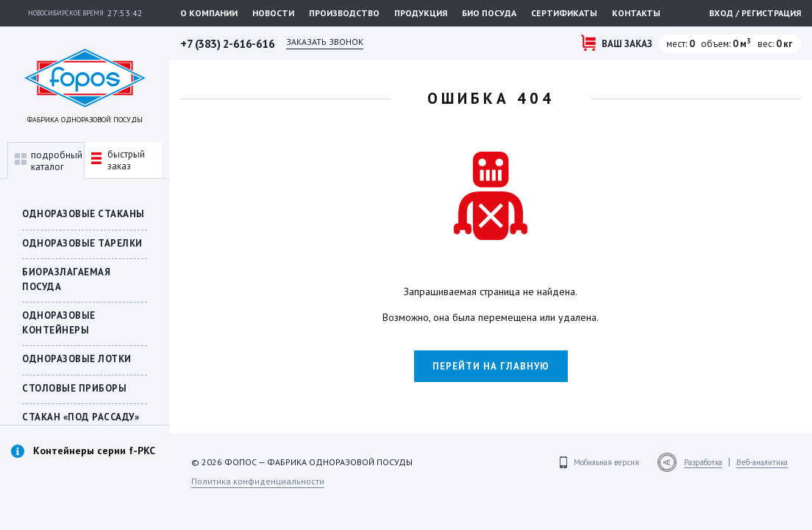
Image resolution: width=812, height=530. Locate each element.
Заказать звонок (325, 42)
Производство (344, 13)
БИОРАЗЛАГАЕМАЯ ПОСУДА (66, 279)
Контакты (636, 13)
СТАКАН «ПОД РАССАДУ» (81, 417)
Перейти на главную (491, 366)
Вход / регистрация (755, 13)
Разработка (703, 462)
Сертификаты (564, 13)
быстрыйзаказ (118, 160)
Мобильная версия (606, 462)
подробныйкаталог (49, 161)
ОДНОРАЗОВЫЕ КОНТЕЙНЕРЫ (59, 323)
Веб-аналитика (762, 462)
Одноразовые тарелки (82, 243)
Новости (273, 13)
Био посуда (489, 13)
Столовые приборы (74, 388)
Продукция (421, 13)
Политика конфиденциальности (258, 481)
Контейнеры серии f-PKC (94, 451)
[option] (85, 467)
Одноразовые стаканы (83, 214)
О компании (209, 13)
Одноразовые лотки (77, 359)
